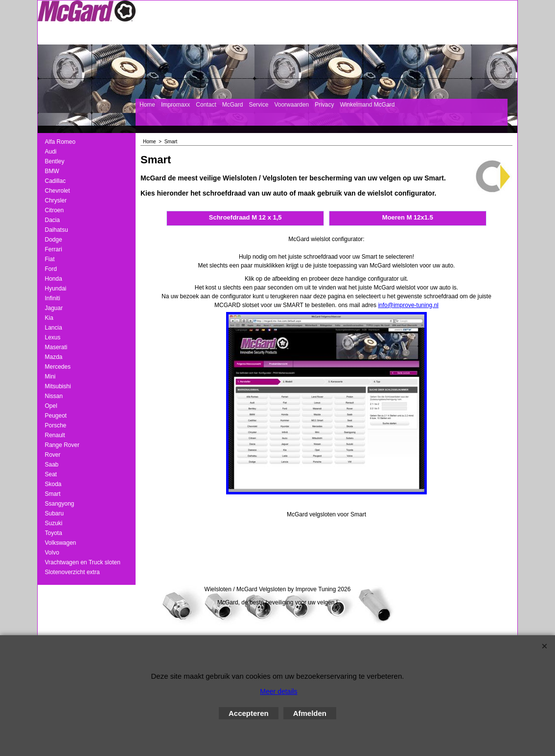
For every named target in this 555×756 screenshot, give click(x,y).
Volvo (52, 553)
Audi (51, 152)
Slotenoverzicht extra (72, 572)
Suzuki (54, 523)
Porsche (56, 425)
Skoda (53, 484)
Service (258, 105)
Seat (51, 474)
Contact (206, 105)
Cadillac (56, 181)
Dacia (53, 220)
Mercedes (58, 367)
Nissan (54, 396)
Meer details (278, 691)
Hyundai (56, 289)
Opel (51, 406)
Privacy (324, 105)
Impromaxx (175, 105)
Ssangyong (60, 504)
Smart (53, 494)
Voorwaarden (291, 105)
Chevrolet (58, 191)
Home (147, 105)
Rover (53, 455)
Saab (52, 465)
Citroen (55, 210)
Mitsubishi (58, 386)
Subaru (55, 513)
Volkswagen (61, 543)
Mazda (54, 357)
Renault (55, 435)
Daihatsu (57, 230)
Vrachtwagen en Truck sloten (83, 562)
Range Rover (62, 445)
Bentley (55, 161)
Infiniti (53, 298)
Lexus (53, 337)
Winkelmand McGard (367, 105)
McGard (233, 105)
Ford (51, 269)
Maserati (56, 347)
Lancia (54, 328)
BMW (52, 171)
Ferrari (54, 249)
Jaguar (54, 308)
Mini (50, 377)
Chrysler (56, 200)
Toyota (54, 533)
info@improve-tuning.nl (408, 305)
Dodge (54, 240)
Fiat (50, 259)
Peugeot (56, 416)
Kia (49, 318)
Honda (54, 279)
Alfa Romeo (60, 142)
